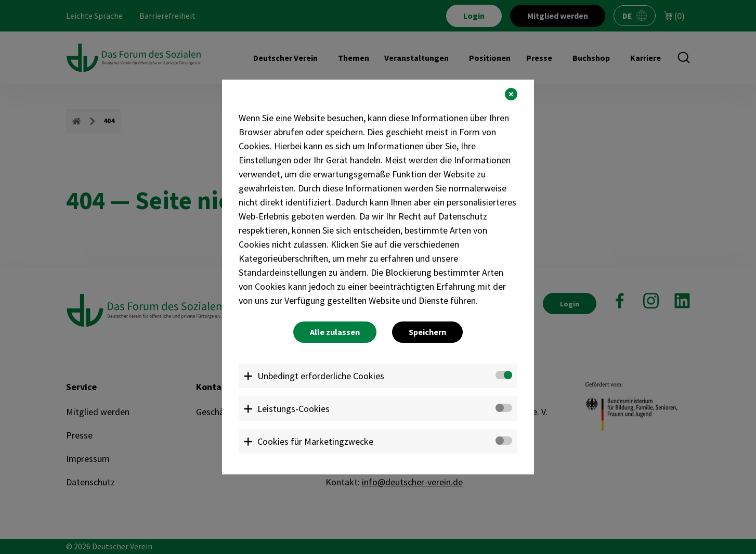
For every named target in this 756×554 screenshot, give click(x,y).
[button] (511, 94)
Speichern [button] (427, 332)
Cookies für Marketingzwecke (315, 441)
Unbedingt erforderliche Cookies (321, 376)
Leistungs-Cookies (294, 409)
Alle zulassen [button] (335, 332)
